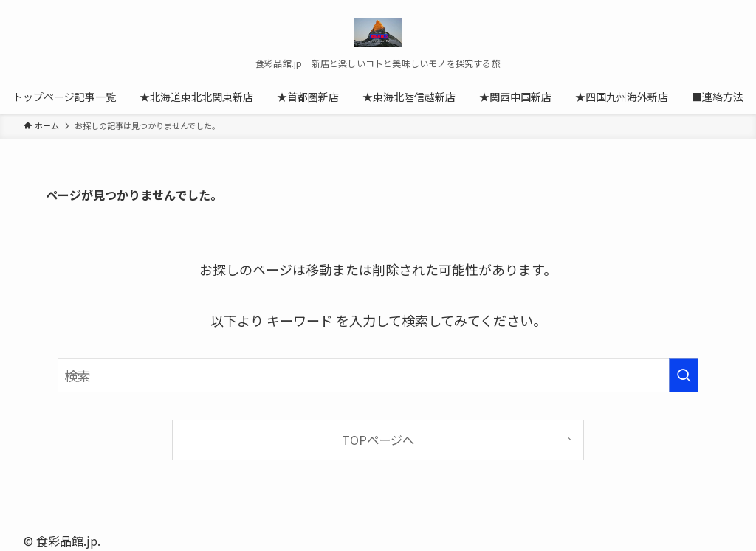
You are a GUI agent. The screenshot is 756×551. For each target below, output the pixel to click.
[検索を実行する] (684, 375)
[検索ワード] (378, 375)
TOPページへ (378, 440)
